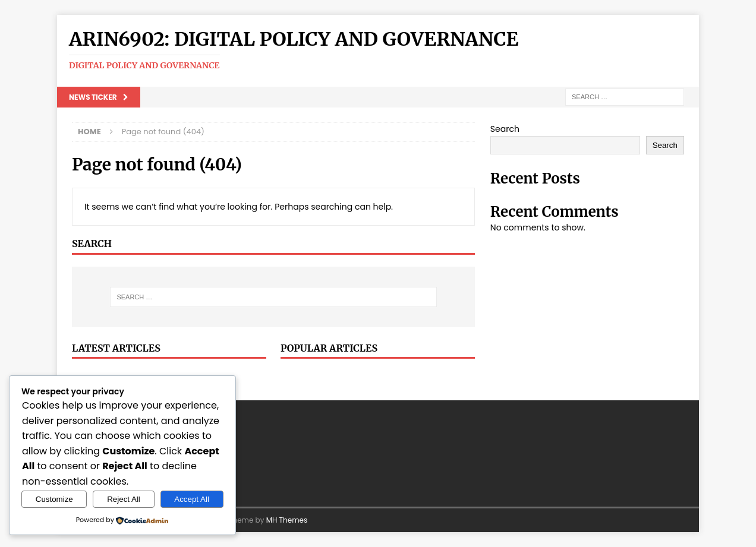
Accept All (192, 499)
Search (505, 129)
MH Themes (287, 520)
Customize (54, 499)
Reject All (124, 499)
